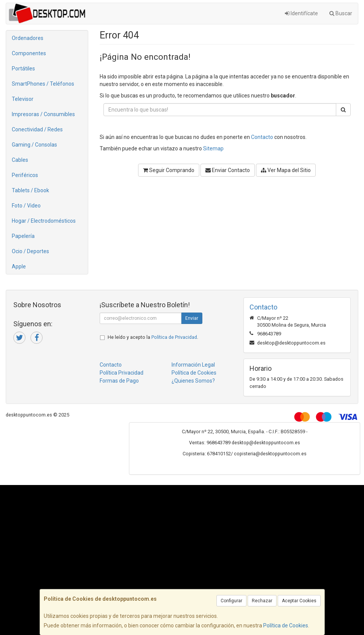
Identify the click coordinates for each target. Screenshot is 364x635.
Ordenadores (28, 38)
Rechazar (262, 601)
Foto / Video (26, 206)
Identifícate (301, 13)
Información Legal (193, 365)
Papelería (23, 236)
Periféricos (25, 175)
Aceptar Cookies (299, 601)
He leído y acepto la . (153, 337)
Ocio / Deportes (30, 251)
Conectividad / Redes (37, 129)
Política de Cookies (286, 625)
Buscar (341, 13)
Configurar (231, 601)
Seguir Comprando (169, 170)
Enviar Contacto (228, 170)
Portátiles (23, 69)
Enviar (192, 318)
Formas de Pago (119, 381)
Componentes (29, 53)
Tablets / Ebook (30, 190)
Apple (19, 266)
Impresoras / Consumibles (43, 114)
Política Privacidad (122, 373)
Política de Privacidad (174, 337)
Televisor (23, 99)
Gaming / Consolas (34, 145)
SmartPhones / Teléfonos (43, 84)
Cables (20, 160)
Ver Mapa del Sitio (286, 170)
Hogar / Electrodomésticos (44, 221)
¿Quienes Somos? (193, 381)
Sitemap (213, 148)
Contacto (262, 137)
